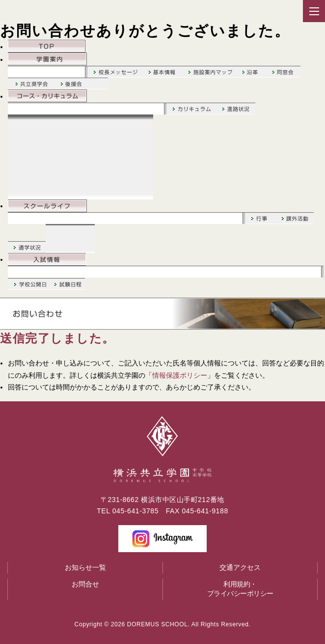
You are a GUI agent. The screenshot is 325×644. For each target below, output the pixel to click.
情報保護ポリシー (180, 375)
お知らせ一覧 (85, 567)
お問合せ (85, 584)
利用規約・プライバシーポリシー (240, 589)
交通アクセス (240, 567)
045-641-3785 (135, 511)
